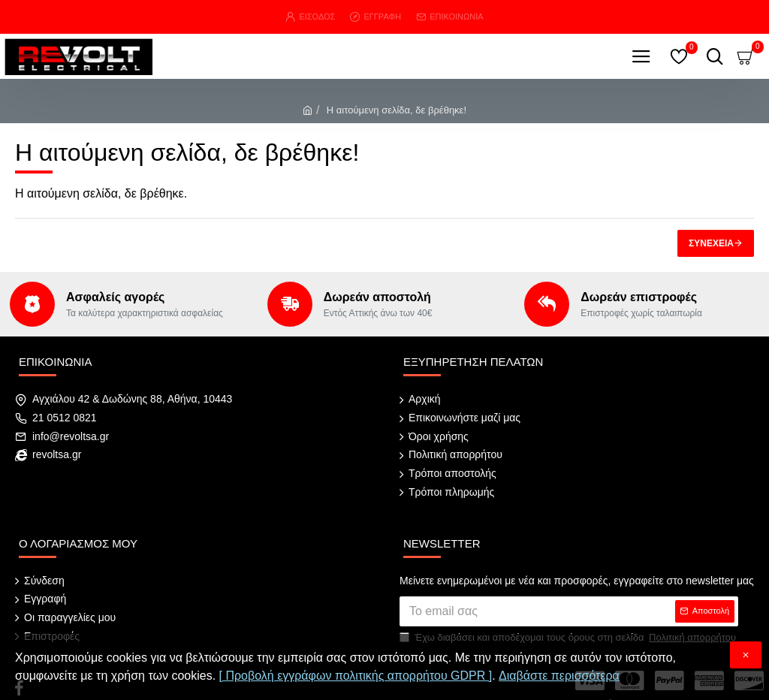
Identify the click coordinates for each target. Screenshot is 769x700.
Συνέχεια (711, 243)
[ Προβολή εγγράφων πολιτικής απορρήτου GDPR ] (356, 676)
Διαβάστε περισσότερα (559, 676)
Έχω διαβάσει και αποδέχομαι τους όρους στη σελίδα (569, 620)
